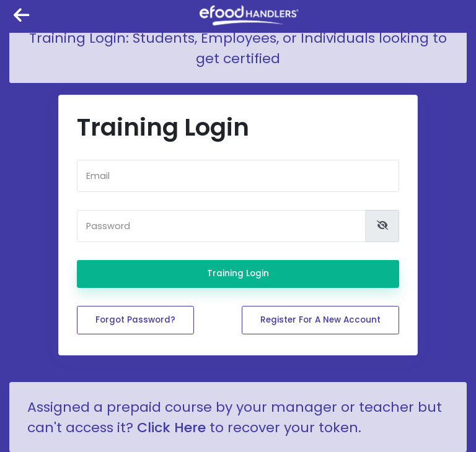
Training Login (238, 273)
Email (98, 176)
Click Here (171, 428)
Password (108, 226)
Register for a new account (320, 320)
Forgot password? (135, 320)
